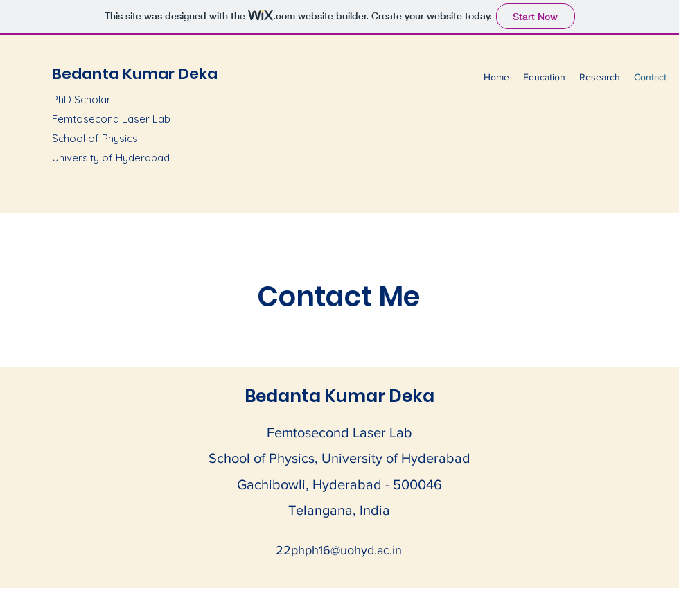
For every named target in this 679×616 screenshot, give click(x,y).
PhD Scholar (81, 99)
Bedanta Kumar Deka (135, 74)
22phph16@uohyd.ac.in (339, 550)
